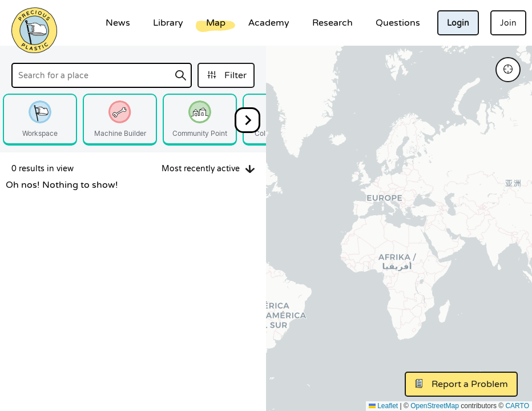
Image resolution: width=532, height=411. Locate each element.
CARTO (517, 406)
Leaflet (383, 406)
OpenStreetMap (435, 406)
